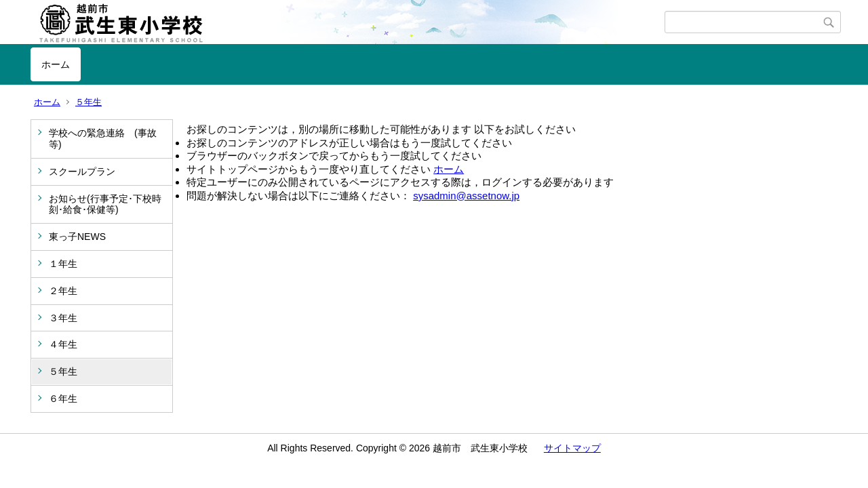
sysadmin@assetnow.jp (466, 196)
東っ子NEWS (77, 237)
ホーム (56, 64)
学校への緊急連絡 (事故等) (103, 139)
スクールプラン (82, 171)
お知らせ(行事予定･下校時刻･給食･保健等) (105, 204)
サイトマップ (572, 448)
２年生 (63, 291)
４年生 (63, 344)
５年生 (88, 102)
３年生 (63, 318)
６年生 (63, 399)
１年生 (63, 264)
